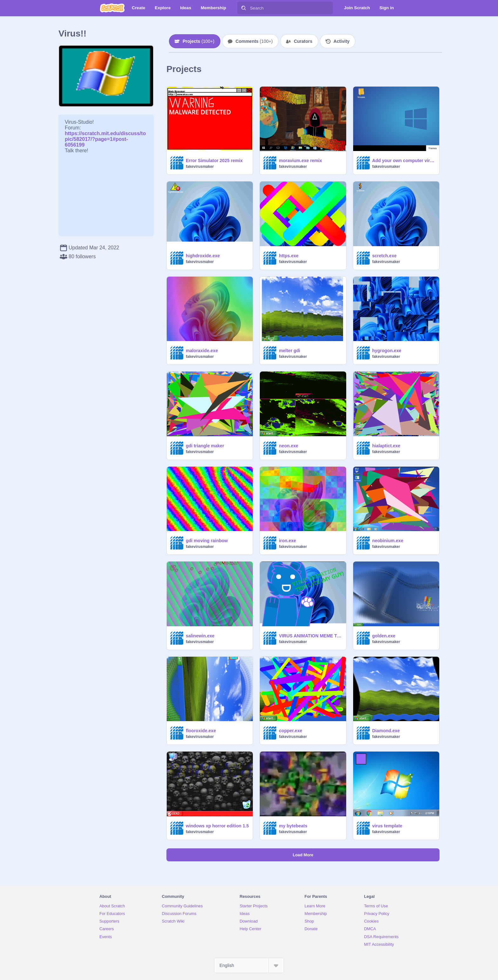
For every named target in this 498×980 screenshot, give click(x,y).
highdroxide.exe (203, 256)
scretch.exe (384, 256)
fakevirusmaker (200, 167)
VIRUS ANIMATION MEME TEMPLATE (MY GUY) (310, 636)
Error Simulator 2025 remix (214, 161)
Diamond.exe (386, 731)
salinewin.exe (200, 636)
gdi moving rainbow (207, 541)
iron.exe (287, 541)
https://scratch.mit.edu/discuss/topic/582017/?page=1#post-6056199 (105, 136)
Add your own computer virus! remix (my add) (404, 161)
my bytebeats (293, 826)
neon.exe (289, 446)
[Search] (244, 8)
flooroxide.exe (201, 731)
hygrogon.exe (387, 351)
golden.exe (384, 636)
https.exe (289, 256)
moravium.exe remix (300, 161)
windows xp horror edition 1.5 (217, 826)
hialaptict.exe (386, 446)
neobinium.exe (388, 541)
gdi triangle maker (205, 446)
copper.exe (290, 731)
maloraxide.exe (202, 351)
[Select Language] (249, 965)
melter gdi (289, 351)
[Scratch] (112, 8)
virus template (387, 826)
